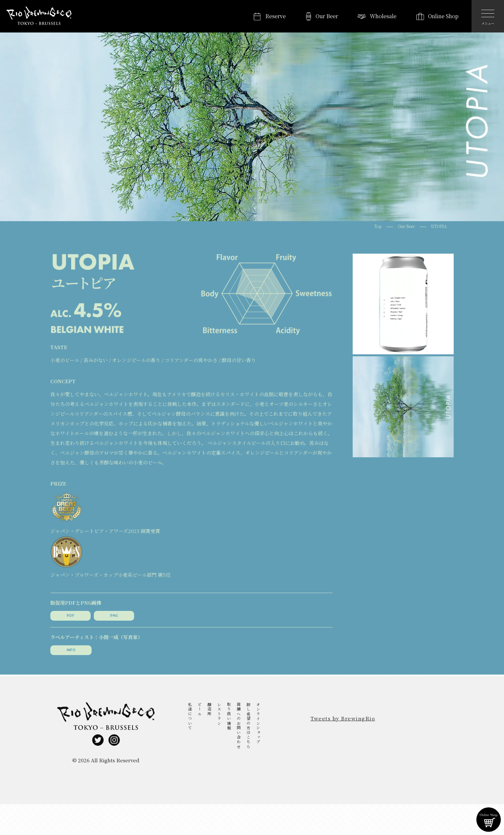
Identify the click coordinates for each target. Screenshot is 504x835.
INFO (71, 650)
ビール (200, 717)
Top (378, 226)
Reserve (276, 16)
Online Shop (443, 16)
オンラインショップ (258, 731)
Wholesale (383, 16)
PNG (114, 616)
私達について (190, 724)
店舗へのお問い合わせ (239, 734)
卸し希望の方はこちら (248, 734)
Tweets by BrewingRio (343, 726)
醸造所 (209, 717)
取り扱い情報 (229, 724)
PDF (70, 616)
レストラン (219, 722)
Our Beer (327, 16)
